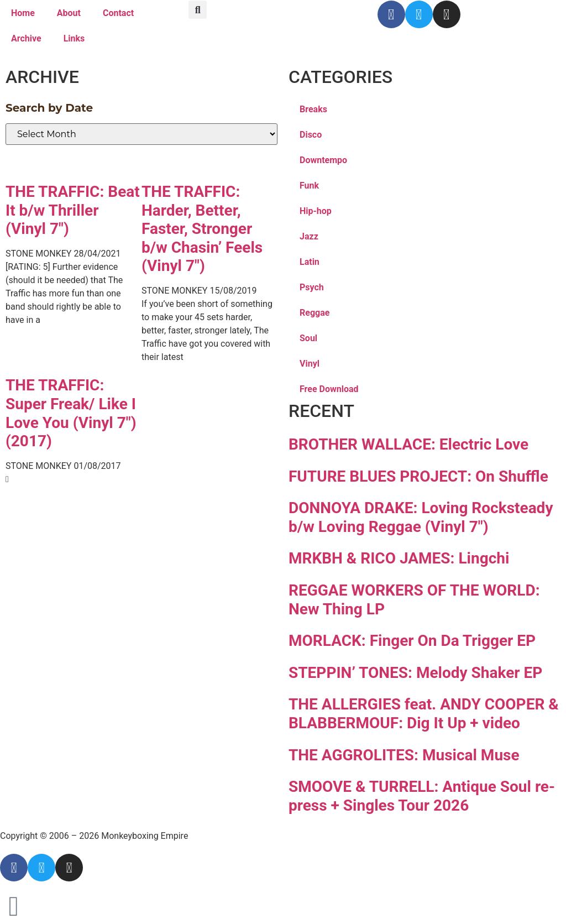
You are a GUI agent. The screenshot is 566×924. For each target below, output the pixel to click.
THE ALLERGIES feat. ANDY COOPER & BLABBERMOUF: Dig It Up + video (424, 714)
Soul (308, 338)
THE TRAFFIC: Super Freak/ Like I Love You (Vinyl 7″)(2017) (71, 413)
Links (74, 38)
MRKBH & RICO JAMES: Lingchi (399, 558)
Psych (312, 287)
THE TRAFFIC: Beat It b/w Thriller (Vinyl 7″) (73, 210)
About (69, 13)
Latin (310, 262)
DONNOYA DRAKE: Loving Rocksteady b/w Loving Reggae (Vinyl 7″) (421, 517)
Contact (118, 13)
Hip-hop (316, 211)
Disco (311, 135)
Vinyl (310, 364)
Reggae (315, 313)
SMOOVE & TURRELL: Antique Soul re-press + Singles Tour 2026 (422, 796)
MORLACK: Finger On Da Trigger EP (412, 641)
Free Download (329, 389)
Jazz (309, 236)
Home (23, 13)
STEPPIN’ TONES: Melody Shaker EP (415, 673)
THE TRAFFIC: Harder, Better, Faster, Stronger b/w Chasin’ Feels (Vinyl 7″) (202, 229)
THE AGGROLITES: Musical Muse (404, 755)
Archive (26, 38)
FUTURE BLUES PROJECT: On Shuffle (418, 476)
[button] (198, 10)
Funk (309, 186)
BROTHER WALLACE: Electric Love (408, 444)
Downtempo (323, 160)
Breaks (313, 109)
